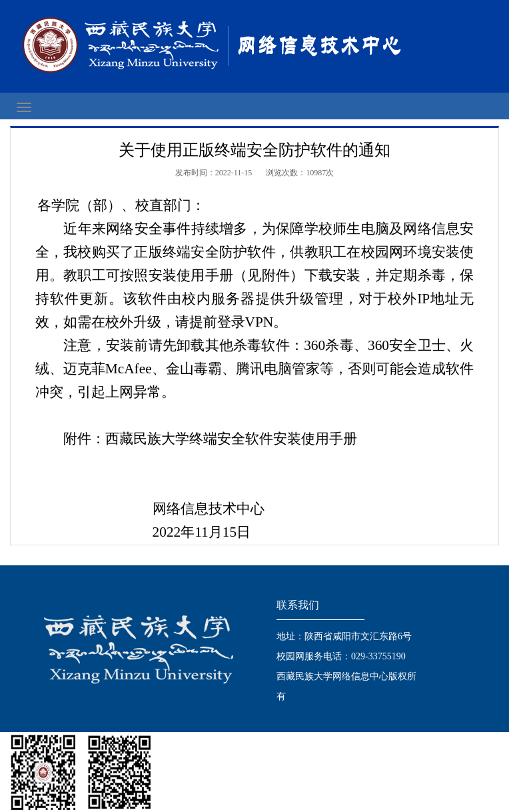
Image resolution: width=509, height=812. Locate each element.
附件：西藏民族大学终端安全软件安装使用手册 (210, 439)
